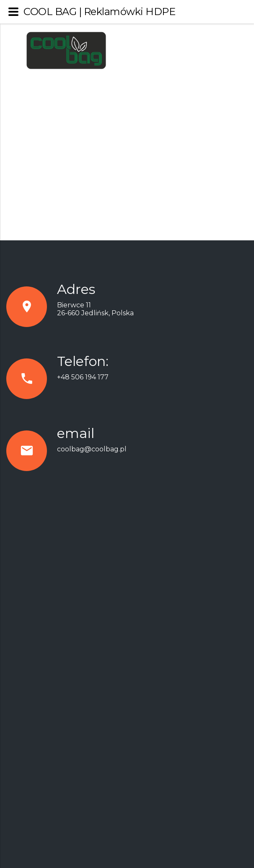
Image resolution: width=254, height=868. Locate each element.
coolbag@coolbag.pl (92, 449)
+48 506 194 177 (83, 377)
